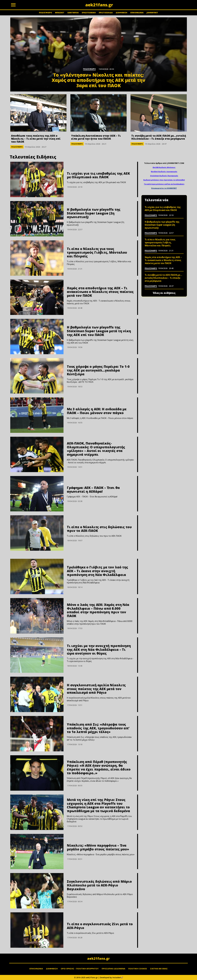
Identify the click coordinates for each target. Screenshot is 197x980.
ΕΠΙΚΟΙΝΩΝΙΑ (137, 13)
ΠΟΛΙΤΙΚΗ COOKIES (138, 969)
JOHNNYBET (152, 13)
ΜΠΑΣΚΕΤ (60, 13)
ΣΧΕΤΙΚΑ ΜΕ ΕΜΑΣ (159, 969)
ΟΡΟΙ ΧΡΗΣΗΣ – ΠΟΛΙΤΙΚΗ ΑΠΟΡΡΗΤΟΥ (80, 969)
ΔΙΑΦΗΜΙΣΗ (121, 13)
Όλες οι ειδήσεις (164, 293)
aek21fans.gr (98, 958)
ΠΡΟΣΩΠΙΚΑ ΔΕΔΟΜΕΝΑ (113, 969)
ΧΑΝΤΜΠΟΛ (73, 13)
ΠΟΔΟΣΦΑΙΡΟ (45, 13)
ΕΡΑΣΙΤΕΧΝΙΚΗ (89, 13)
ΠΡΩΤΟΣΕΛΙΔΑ (106, 13)
